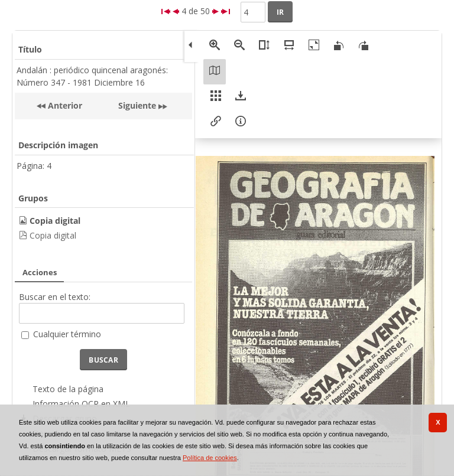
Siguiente (137, 105)
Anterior (64, 105)
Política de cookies (210, 458)
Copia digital (53, 235)
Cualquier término (67, 334)
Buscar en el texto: (55, 297)
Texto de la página (68, 389)
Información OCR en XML (81, 404)
